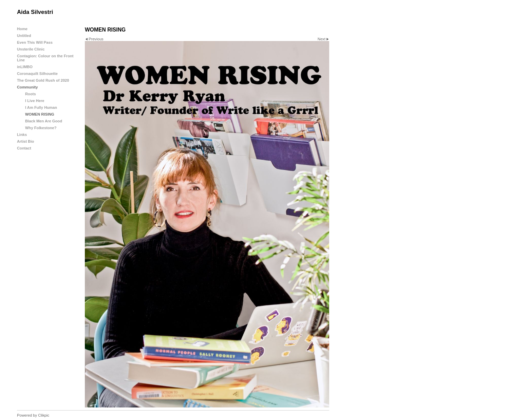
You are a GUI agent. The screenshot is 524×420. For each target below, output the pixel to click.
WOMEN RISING (40, 114)
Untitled (24, 36)
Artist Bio (25, 141)
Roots (31, 94)
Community (27, 87)
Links (22, 135)
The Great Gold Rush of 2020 (43, 80)
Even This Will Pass (35, 42)
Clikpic (44, 415)
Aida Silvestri (35, 12)
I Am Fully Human (41, 107)
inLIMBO (25, 67)
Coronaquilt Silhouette (37, 74)
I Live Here (35, 101)
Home (22, 29)
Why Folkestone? (41, 128)
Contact (24, 148)
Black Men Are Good (44, 121)
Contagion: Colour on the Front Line (45, 58)
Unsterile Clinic (31, 49)
